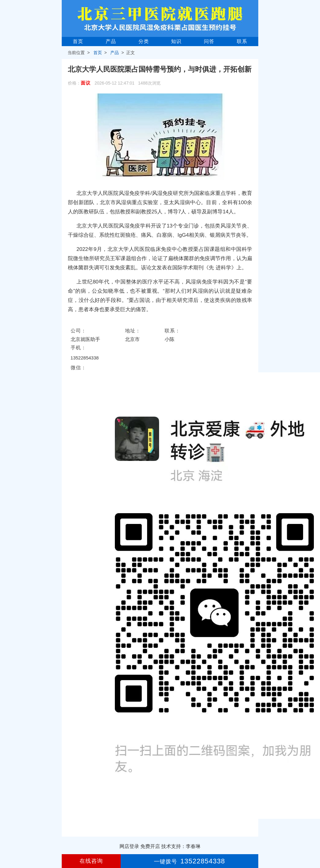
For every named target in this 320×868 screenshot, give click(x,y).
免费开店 (150, 846)
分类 (144, 41)
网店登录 (129, 846)
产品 (111, 41)
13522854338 (85, 358)
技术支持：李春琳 (181, 846)
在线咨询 (91, 861)
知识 (176, 41)
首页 (78, 41)
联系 (242, 41)
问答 (209, 41)
